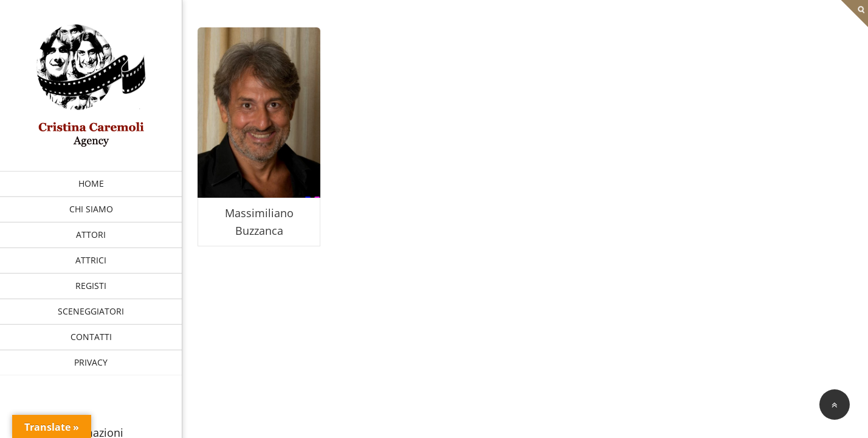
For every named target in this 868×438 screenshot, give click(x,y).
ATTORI (91, 235)
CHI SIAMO (91, 209)
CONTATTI (91, 337)
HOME (91, 183)
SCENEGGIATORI (91, 311)
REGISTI (91, 286)
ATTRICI (91, 260)
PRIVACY (91, 362)
